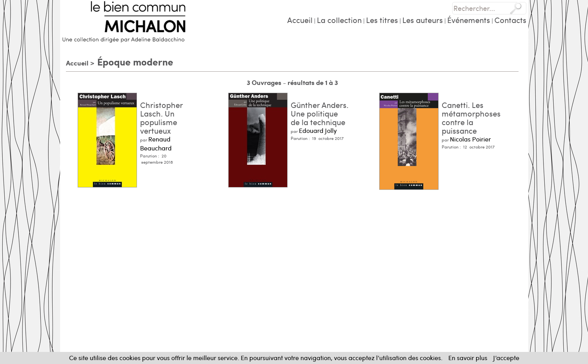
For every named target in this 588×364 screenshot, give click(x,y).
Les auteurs (423, 20)
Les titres (382, 20)
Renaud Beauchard (156, 143)
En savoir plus (468, 358)
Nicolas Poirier (470, 139)
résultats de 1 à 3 (313, 82)
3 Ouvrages (265, 82)
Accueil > (80, 63)
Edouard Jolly (318, 130)
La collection (339, 20)
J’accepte (506, 358)
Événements (469, 20)
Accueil (300, 20)
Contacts (510, 20)
